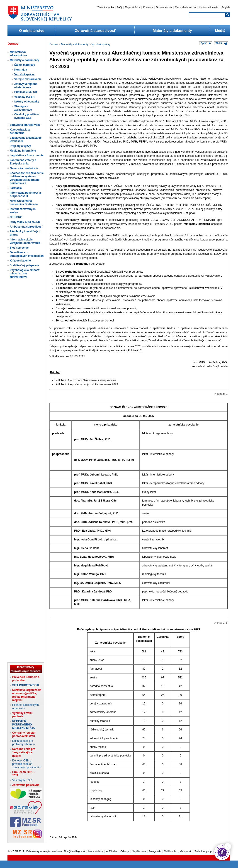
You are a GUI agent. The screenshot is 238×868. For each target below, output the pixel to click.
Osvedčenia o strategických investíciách (27, 254)
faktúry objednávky (27, 102)
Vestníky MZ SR (24, 97)
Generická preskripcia (24, 168)
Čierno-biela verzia (185, 7)
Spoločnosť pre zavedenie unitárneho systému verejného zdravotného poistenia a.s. (27, 178)
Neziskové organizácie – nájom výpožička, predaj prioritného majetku (27, 695)
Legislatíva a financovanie (27, 155)
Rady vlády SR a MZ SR (25, 222)
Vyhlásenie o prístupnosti (178, 851)
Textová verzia (164, 7)
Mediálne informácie (23, 151)
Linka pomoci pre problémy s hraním (23, 743)
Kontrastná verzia (209, 7)
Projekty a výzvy (20, 146)
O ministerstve (32, 31)
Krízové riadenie (20, 261)
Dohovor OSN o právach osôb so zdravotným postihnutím (27, 764)
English (226, 7)
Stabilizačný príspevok (24, 265)
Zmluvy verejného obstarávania (26, 86)
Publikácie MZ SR (26, 92)
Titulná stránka (106, 7)
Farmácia (16, 188)
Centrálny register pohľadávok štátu (24, 734)
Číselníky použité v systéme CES (27, 116)
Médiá (220, 31)
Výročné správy (24, 74)
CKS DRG (16, 217)
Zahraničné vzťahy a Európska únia (23, 162)
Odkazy (125, 851)
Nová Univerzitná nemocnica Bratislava (24, 203)
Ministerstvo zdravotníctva (18, 54)
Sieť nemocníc (19, 248)
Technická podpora (205, 851)
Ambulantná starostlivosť (26, 227)
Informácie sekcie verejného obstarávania (25, 241)
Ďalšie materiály (25, 65)
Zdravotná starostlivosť (95, 31)
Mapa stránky (132, 7)
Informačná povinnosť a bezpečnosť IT (25, 194)
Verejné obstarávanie (28, 79)
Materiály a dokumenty (172, 31)
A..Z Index (112, 851)
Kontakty (148, 7)
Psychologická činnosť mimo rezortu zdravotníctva (25, 273)
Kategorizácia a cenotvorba (20, 131)
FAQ (119, 7)
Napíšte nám (139, 851)
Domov (54, 44)
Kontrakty (21, 70)
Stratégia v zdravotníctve (23, 108)
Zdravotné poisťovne (26, 785)
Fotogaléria (155, 851)
